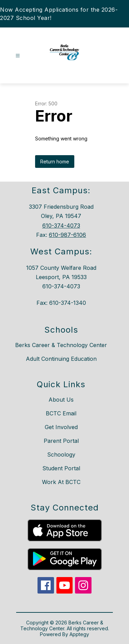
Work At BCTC (61, 482)
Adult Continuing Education (61, 359)
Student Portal (61, 468)
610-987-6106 (67, 235)
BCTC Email (61, 413)
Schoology (61, 455)
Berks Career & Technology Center (61, 345)
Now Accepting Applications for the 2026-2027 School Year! (59, 14)
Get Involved (61, 427)
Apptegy (79, 634)
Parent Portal (61, 441)
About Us (61, 400)
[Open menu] (18, 56)
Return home (55, 162)
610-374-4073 (61, 226)
